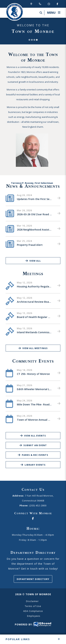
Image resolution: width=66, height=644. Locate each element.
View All (33, 261)
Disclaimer (32, 601)
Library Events (33, 465)
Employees (34, 616)
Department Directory (33, 579)
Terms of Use (33, 606)
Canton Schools (14, 12)
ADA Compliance (33, 611)
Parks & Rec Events (33, 455)
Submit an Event (33, 445)
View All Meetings (33, 348)
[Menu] (52, 13)
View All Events (33, 436)
